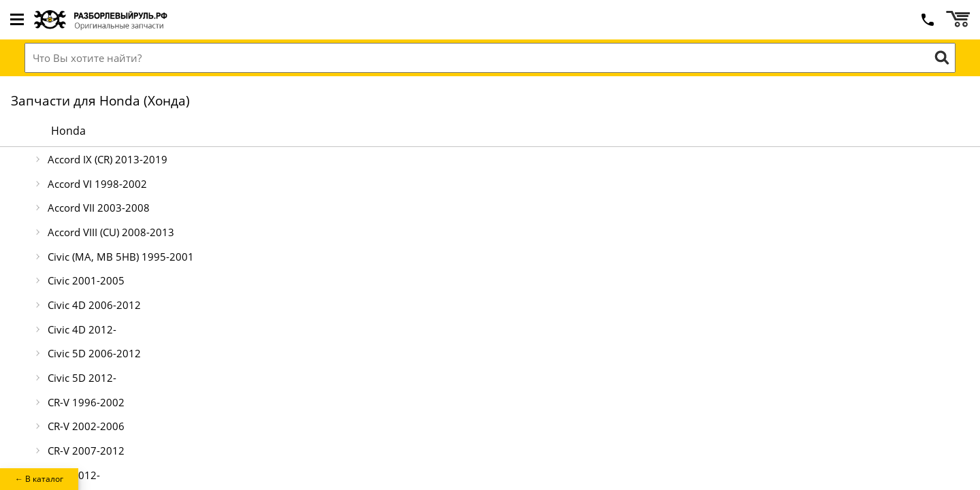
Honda (68, 131)
